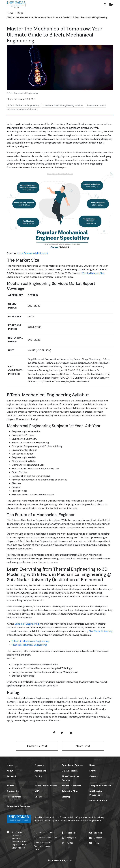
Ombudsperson (70, 771)
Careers (93, 776)
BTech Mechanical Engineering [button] (24, 105)
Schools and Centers (72, 765)
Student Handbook (72, 786)
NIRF (37, 791)
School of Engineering (27, 624)
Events (93, 771)
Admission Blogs (70, 791)
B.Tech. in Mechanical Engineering (30, 641)
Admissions (40, 771)
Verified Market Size (93, 273)
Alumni (10, 786)
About (10, 771)
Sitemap (66, 797)
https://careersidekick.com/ (32, 253)
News (92, 765)
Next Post (83, 746)
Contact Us (13, 791)
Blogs (20, 13)
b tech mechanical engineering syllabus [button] (63, 105)
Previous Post (37, 746)
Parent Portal (14, 797)
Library (38, 797)
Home (10, 13)
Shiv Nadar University (101, 631)
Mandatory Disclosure (46, 786)
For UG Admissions (43, 843)
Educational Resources (19, 806)
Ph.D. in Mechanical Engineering (29, 645)
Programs (39, 765)
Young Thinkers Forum (100, 786)
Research (12, 776)
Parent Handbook (98, 800)
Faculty (38, 776)
